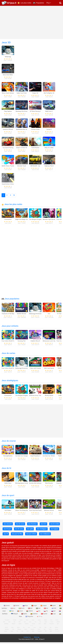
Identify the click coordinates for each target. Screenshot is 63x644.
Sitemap (37, 639)
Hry (46, 613)
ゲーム (39, 618)
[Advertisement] (31, 22)
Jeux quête (30, 531)
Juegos (44, 607)
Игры (25, 607)
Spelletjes (6, 625)
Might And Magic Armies (23, 221)
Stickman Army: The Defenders (38, 397)
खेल (46, 633)
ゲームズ (57, 633)
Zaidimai (34, 615)
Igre (54, 613)
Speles (24, 615)
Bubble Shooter (22, 315)
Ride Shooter (49, 485)
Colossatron (8, 221)
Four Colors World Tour (9, 343)
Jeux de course (9, 443)
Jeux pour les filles (17, 536)
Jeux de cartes (8, 355)
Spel (38, 610)
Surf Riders (8, 512)
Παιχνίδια (29, 618)
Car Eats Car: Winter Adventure (52, 458)
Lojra (53, 615)
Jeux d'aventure (32, 526)
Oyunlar (44, 615)
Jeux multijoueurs (45, 536)
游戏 (51, 633)
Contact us (27, 639)
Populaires (40, 3)
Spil (46, 610)
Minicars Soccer (49, 512)
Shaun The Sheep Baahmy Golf (25, 512)
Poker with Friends (35, 370)
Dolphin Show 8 (35, 343)
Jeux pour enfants (10, 328)
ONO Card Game (49, 370)
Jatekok (30, 613)
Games (7, 607)
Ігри (12, 613)
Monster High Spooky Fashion (52, 221)
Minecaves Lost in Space (50, 343)
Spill (30, 610)
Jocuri (20, 613)
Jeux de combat (55, 526)
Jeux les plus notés (12, 206)
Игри (45, 625)
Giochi (22, 610)
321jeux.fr (12, 3)
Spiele (53, 607)
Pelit (54, 610)
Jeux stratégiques (10, 382)
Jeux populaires (10, 300)
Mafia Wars (8, 485)
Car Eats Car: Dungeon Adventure (25, 458)
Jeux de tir (6, 470)
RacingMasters (8, 458)
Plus (48, 3)
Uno (49, 315)
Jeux (13, 610)
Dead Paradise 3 (35, 458)
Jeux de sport (8, 497)
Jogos (34, 607)
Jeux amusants (8, 526)
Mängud (15, 615)
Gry (38, 613)
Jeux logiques (54, 531)
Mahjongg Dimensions (36, 315)
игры (30, 624)
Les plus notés (26, 3)
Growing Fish (22, 343)
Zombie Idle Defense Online (37, 485)
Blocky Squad (49, 397)
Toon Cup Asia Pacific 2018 (37, 512)
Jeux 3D (6, 536)
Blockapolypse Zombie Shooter (25, 485)
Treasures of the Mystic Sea (10, 315)
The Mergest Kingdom (36, 221)
